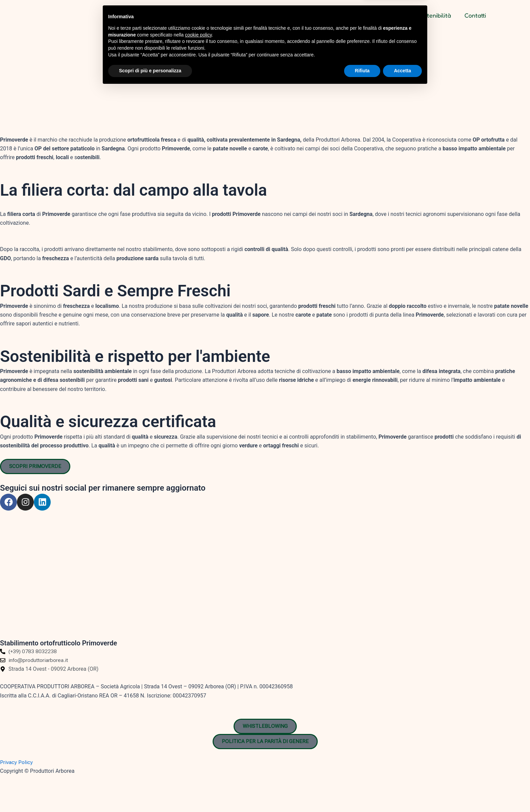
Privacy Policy (16, 762)
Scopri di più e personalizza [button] (150, 793)
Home (306, 15)
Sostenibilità (434, 15)
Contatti (475, 15)
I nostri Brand (386, 15)
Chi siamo (341, 15)
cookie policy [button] (198, 758)
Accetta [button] (402, 793)
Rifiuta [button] (362, 793)
